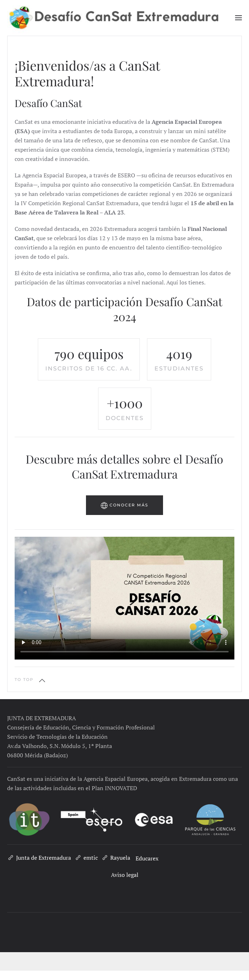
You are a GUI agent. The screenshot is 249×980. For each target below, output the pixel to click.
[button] (239, 18)
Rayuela (116, 858)
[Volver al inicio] (121, 18)
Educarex (147, 858)
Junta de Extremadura (39, 858)
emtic (86, 858)
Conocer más (124, 505)
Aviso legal (125, 875)
